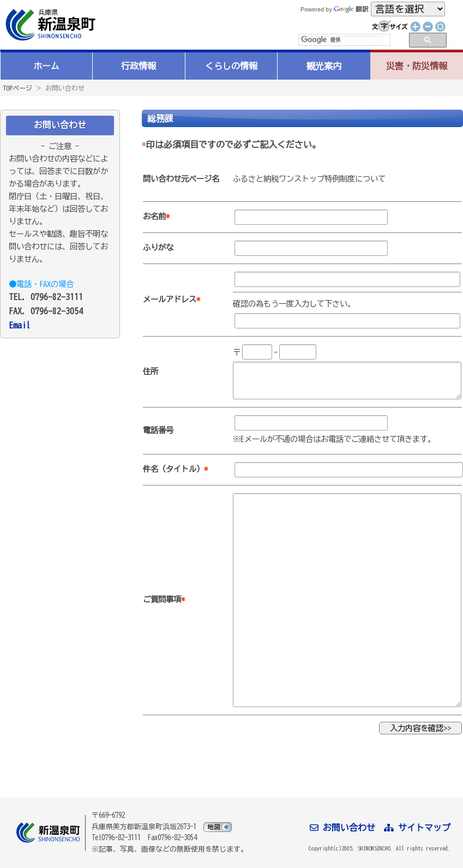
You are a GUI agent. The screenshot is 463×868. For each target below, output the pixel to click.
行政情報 (139, 66)
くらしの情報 (231, 66)
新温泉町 (49, 25)
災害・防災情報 (417, 66)
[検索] (342, 40)
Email (20, 325)
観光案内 (324, 66)
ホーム (46, 66)
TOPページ (17, 88)
